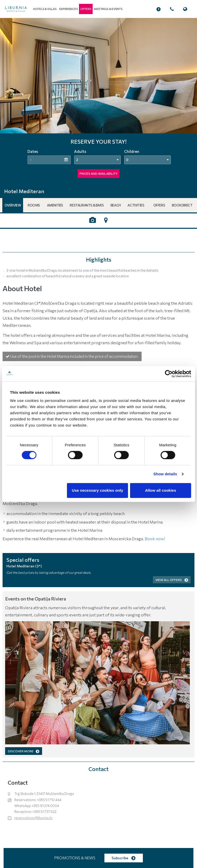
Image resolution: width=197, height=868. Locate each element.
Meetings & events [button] (108, 9)
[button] (86, 9)
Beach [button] (116, 205)
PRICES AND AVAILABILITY (98, 173)
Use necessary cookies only (97, 490)
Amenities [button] (55, 205)
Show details (165, 474)
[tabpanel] (98, 102)
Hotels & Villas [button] (45, 9)
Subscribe (124, 858)
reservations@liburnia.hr (33, 818)
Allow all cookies (160, 490)
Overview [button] (13, 205)
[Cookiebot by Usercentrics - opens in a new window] (169, 374)
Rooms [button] (34, 205)
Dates (33, 151)
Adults (80, 151)
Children (132, 151)
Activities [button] (136, 205)
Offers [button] (159, 205)
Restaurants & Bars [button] (87, 205)
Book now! (155, 539)
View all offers (172, 580)
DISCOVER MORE (24, 751)
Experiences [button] (69, 9)
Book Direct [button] (182, 205)
